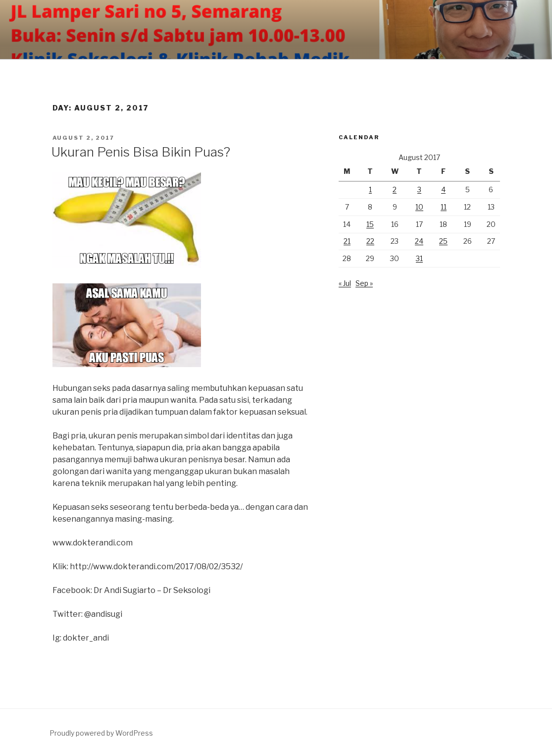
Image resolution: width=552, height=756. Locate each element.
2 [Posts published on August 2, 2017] (395, 189)
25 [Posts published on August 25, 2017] (443, 241)
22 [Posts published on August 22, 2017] (370, 241)
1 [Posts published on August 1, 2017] (370, 189)
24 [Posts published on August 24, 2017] (419, 241)
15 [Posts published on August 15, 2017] (370, 224)
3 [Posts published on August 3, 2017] (419, 189)
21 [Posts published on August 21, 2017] (347, 241)
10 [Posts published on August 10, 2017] (419, 207)
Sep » (364, 283)
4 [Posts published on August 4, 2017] (443, 189)
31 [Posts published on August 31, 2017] (419, 258)
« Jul (345, 283)
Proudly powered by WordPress (101, 733)
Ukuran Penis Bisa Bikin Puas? (141, 152)
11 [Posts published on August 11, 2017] (444, 207)
